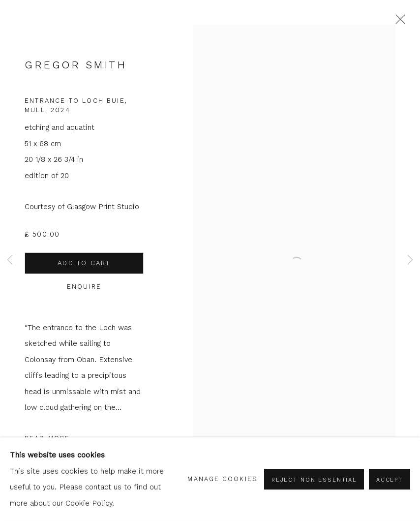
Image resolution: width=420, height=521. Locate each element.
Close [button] (398, 22)
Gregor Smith (75, 65)
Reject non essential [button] (314, 480)
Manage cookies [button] (222, 479)
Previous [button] (10, 260)
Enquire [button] (84, 287)
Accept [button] (390, 480)
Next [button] (410, 260)
